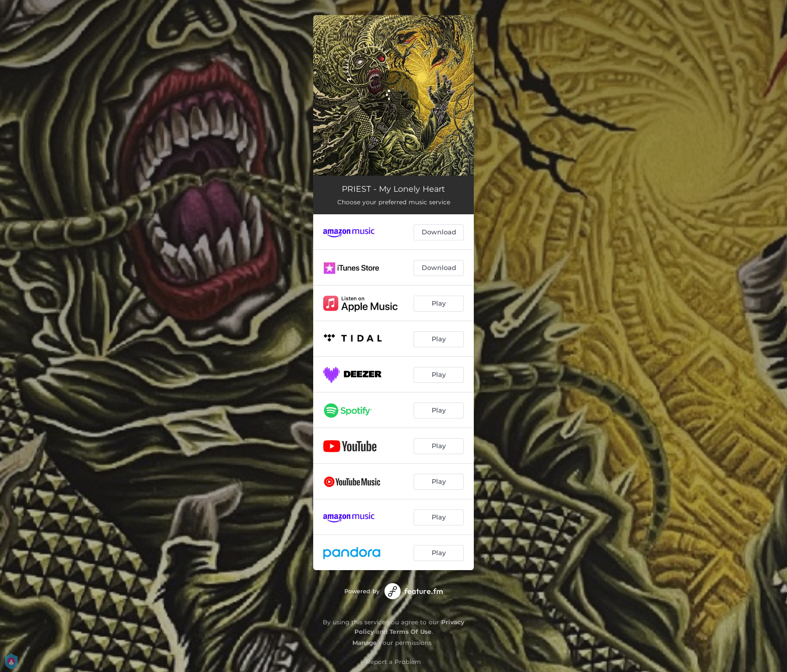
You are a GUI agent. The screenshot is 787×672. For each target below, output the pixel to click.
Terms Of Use (411, 632)
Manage (365, 643)
